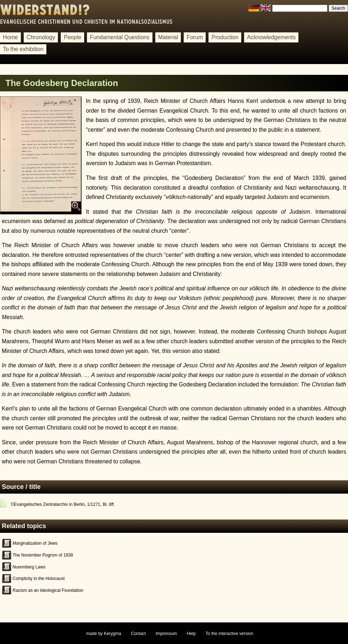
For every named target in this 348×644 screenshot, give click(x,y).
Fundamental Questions (120, 37)
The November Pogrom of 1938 (43, 555)
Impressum (166, 634)
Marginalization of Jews (35, 543)
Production (225, 37)
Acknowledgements (271, 37)
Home (10, 37)
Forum (195, 37)
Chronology (41, 37)
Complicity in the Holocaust (39, 579)
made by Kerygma (104, 634)
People (72, 37)
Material (168, 37)
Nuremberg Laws (29, 567)
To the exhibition (23, 49)
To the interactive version (230, 634)
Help (191, 634)
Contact (138, 634)
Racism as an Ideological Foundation (48, 590)
